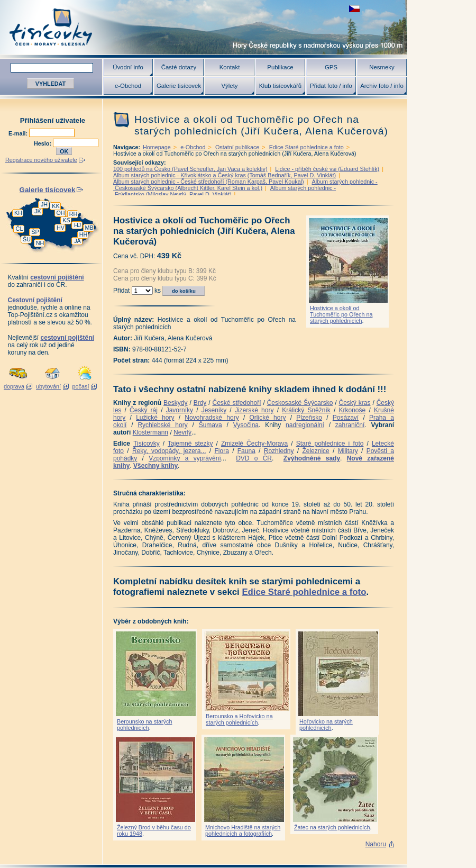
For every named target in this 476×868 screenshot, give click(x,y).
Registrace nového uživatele (41, 160)
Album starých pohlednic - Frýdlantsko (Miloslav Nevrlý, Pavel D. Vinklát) (225, 191)
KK (56, 206)
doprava (14, 386)
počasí (81, 386)
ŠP (35, 232)
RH (74, 214)
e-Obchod (128, 86)
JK (38, 211)
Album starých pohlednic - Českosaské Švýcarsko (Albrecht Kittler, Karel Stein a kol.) (245, 185)
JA (77, 241)
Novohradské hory (212, 418)
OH (60, 213)
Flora (221, 451)
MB (89, 228)
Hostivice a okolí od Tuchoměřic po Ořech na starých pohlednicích (341, 314)
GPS (331, 67)
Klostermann (150, 432)
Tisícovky (147, 444)
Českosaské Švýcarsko (300, 403)
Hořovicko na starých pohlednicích (326, 725)
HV (61, 228)
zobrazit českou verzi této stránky (354, 9)
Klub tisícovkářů (280, 86)
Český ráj (144, 410)
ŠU (27, 239)
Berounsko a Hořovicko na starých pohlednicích (239, 719)
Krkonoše (352, 410)
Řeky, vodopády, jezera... (169, 451)
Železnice (315, 451)
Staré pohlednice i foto (330, 444)
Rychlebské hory (162, 425)
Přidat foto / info (331, 86)
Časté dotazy (179, 67)
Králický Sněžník (306, 410)
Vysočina (246, 425)
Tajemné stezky (190, 444)
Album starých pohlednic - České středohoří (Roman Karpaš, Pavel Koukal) (209, 182)
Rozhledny (279, 451)
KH (18, 213)
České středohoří (237, 403)
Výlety (229, 86)
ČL (20, 229)
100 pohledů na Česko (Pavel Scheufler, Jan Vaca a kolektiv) (190, 169)
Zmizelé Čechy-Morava (254, 444)
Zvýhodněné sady (312, 458)
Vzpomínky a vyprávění (185, 458)
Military (348, 451)
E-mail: (19, 133)
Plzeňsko (309, 418)
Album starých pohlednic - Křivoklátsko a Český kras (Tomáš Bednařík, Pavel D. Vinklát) (225, 175)
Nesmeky (382, 67)
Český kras (355, 403)
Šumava (210, 425)
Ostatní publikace (237, 147)
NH (40, 243)
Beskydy (175, 403)
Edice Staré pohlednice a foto (306, 147)
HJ (77, 225)
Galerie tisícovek (179, 86)
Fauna (246, 451)
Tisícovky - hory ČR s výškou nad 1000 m (204, 27)
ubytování (48, 386)
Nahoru (376, 844)
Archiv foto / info (382, 86)
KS (66, 220)
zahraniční (350, 425)
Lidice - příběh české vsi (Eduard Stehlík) (327, 169)
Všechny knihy (155, 466)
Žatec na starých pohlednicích (332, 827)
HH (84, 234)
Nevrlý (182, 432)
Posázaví (346, 418)
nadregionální (305, 425)
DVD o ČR (254, 458)
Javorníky (180, 410)
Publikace (280, 67)
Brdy (200, 403)
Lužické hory (155, 418)
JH (44, 204)
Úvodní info (128, 67)
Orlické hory (267, 418)
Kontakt (230, 67)
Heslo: (43, 143)
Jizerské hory (254, 410)
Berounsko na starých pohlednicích (144, 725)
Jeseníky (214, 410)
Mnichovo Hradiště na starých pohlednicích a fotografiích (243, 830)
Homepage (157, 147)
